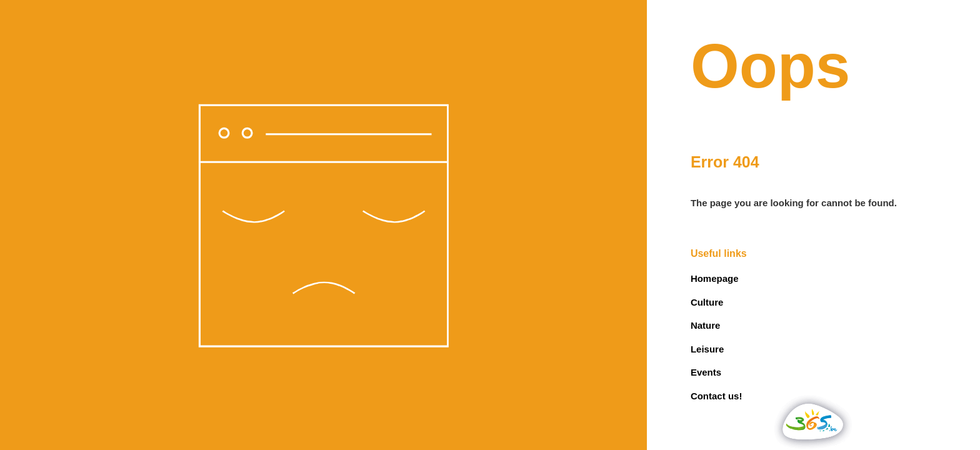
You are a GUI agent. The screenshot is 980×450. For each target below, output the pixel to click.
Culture (707, 302)
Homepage (715, 278)
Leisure (707, 349)
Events (706, 372)
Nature (706, 325)
